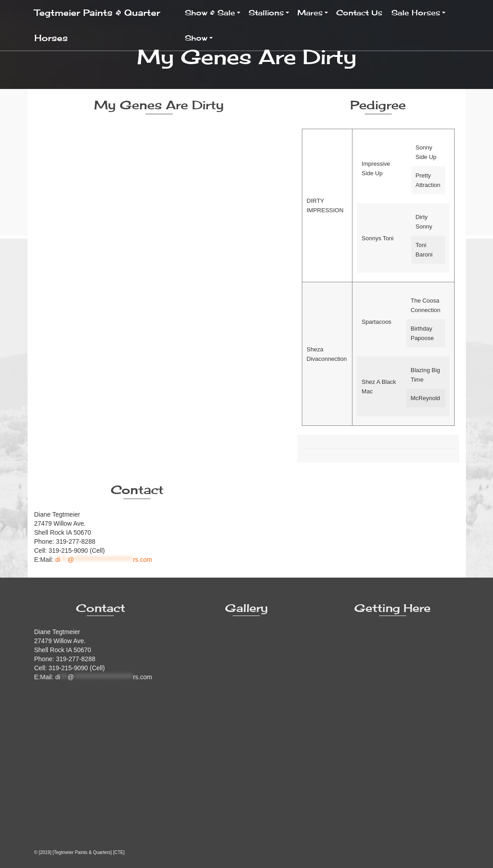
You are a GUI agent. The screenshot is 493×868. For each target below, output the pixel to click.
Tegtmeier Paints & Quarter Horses (97, 25)
